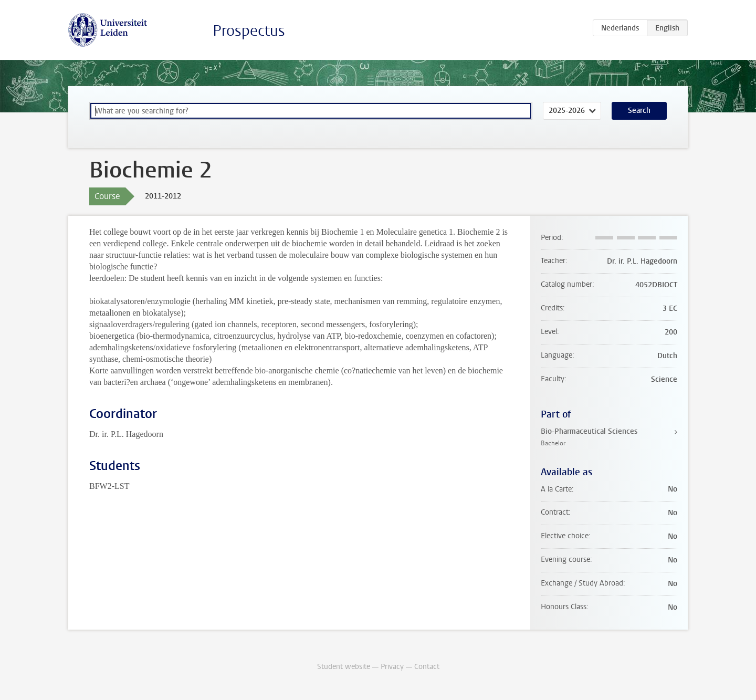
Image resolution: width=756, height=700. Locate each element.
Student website (344, 667)
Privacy (392, 667)
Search (639, 111)
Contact (427, 667)
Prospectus (249, 31)
